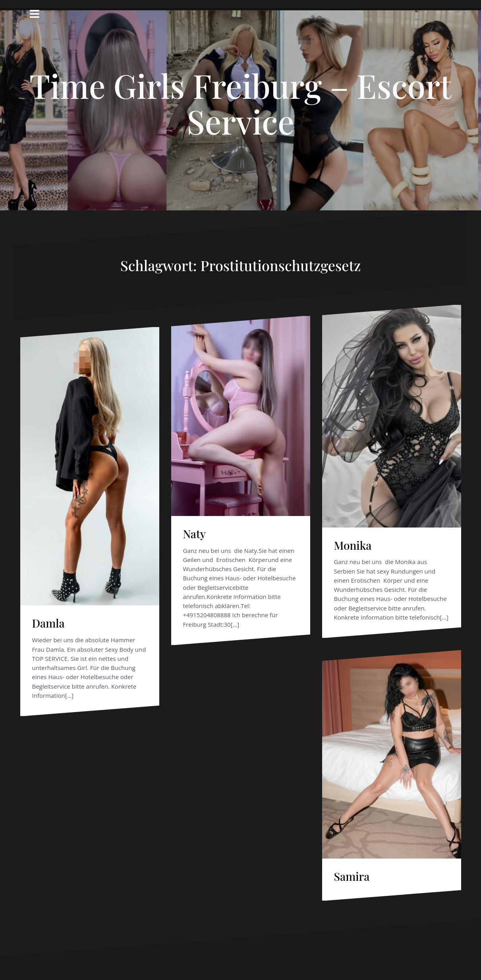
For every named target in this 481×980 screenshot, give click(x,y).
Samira (352, 876)
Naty (195, 534)
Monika (353, 545)
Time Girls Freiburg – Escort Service (240, 103)
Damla (48, 623)
